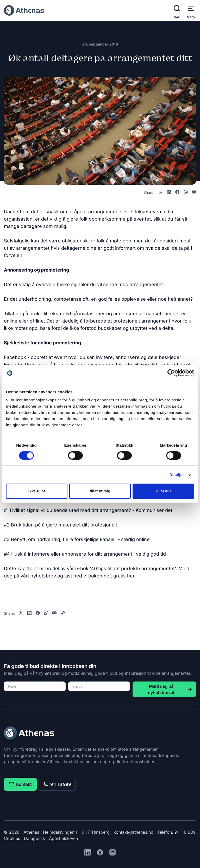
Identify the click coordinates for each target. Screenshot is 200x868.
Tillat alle (163, 491)
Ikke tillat (37, 491)
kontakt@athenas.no (133, 832)
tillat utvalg (100, 491)
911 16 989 (57, 784)
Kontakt (20, 784)
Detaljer (177, 475)
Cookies (12, 838)
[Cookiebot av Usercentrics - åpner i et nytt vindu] (171, 373)
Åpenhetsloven (63, 838)
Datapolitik (35, 838)
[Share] (63, 613)
